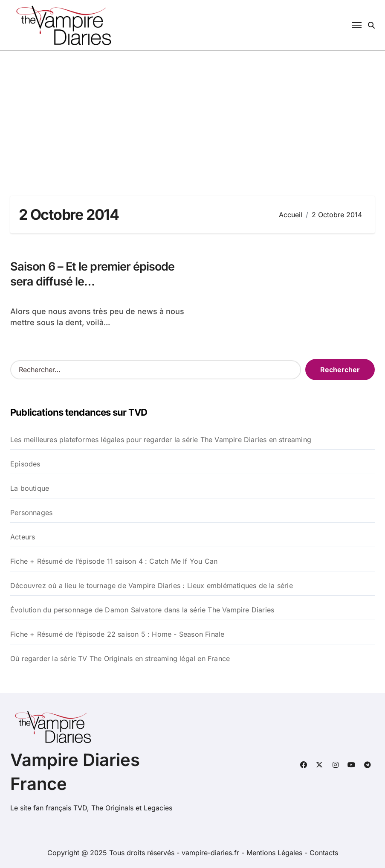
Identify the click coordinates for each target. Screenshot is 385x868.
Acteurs (23, 537)
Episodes (25, 464)
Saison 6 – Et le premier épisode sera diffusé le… (92, 274)
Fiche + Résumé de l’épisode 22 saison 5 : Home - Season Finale (117, 634)
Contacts (324, 853)
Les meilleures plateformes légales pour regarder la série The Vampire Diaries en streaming (161, 440)
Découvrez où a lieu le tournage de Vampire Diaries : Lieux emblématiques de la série (152, 585)
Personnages (31, 513)
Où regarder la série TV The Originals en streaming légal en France (120, 658)
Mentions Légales (275, 853)
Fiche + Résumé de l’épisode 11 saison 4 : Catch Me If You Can (114, 561)
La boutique (30, 488)
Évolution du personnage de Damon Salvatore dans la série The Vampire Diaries (142, 610)
